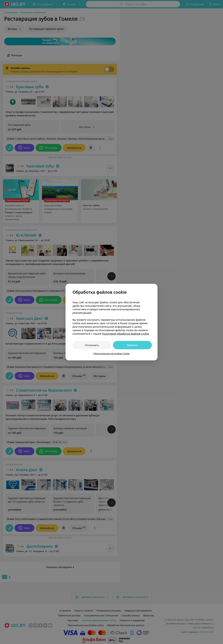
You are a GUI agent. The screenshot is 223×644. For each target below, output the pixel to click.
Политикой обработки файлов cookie (126, 334)
